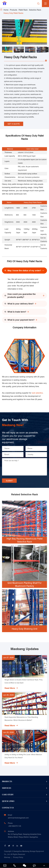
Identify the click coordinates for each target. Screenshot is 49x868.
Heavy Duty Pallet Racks (13, 13)
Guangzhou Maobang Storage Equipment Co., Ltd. (24, 853)
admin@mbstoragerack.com (18, 818)
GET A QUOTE (14, 124)
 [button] (47, 50)
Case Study (8, 795)
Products (14, 10)
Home (6, 10)
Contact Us (8, 808)
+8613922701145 (14, 826)
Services (7, 788)
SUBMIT (9, 481)
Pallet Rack (23, 10)
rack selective (37, 393)
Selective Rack (35, 10)
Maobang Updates (25, 649)
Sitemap (7, 857)
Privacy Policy (18, 857)
